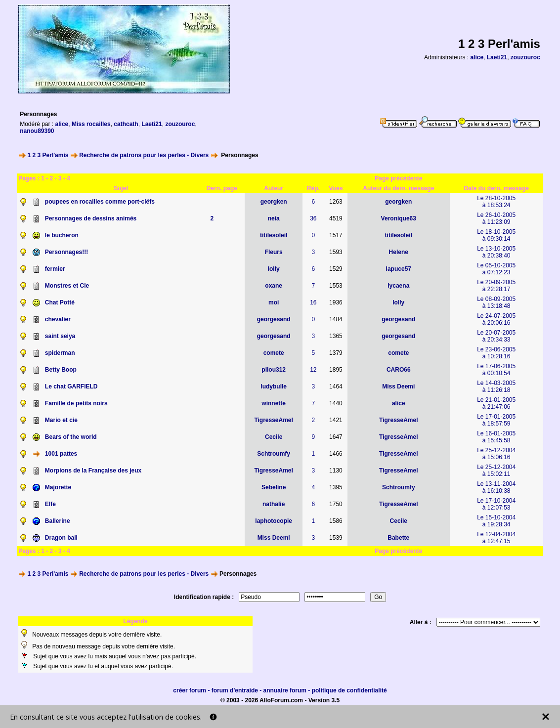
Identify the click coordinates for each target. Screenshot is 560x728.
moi (274, 302)
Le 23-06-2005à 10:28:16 (496, 353)
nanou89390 (37, 131)
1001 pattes (61, 454)
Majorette (58, 487)
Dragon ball (61, 538)
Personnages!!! (66, 252)
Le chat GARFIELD (71, 386)
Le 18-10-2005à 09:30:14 (496, 235)
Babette (398, 538)
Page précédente (398, 178)
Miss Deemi (398, 386)
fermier (55, 269)
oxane (274, 286)
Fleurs (274, 252)
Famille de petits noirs (76, 403)
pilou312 (274, 370)
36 (313, 218)
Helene (399, 252)
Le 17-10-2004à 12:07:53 (496, 504)
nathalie (274, 504)
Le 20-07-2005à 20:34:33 (496, 336)
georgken (274, 202)
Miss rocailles (91, 124)
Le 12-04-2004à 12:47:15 (496, 538)
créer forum (190, 690)
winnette (274, 403)
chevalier (58, 319)
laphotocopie (274, 521)
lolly (274, 269)
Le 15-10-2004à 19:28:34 (496, 521)
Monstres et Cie (67, 286)
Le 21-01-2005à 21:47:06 (496, 403)
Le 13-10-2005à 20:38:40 (496, 252)
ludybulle (274, 386)
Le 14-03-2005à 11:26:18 (496, 386)
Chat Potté (60, 302)
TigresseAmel (274, 420)
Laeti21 (497, 57)
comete (274, 353)
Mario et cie (61, 420)
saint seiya (60, 336)
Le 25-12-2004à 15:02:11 (496, 471)
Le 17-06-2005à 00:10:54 (496, 370)
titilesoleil (274, 235)
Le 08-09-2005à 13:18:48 (496, 302)
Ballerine (58, 521)
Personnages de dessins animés (91, 218)
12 (313, 370)
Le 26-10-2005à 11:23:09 (496, 218)
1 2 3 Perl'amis (48, 155)
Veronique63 (399, 218)
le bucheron (62, 235)
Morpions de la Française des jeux (93, 471)
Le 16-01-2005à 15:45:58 (496, 437)
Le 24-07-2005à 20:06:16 (496, 319)
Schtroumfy (274, 454)
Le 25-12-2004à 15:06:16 (496, 454)
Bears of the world (71, 437)
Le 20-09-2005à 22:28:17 (496, 286)
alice (477, 57)
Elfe (50, 504)
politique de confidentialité (349, 690)
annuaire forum (285, 690)
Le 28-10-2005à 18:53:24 (496, 202)
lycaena (398, 286)
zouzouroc (525, 57)
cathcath (126, 124)
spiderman (60, 353)
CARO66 (399, 370)
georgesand (274, 319)
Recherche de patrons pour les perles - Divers (144, 155)
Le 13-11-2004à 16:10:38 (496, 487)
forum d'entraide (235, 690)
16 (313, 302)
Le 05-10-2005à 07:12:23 (496, 269)
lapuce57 (399, 269)
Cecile (274, 437)
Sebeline (274, 487)
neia (274, 218)
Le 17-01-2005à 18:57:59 (496, 420)
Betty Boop (61, 370)
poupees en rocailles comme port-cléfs (100, 202)
